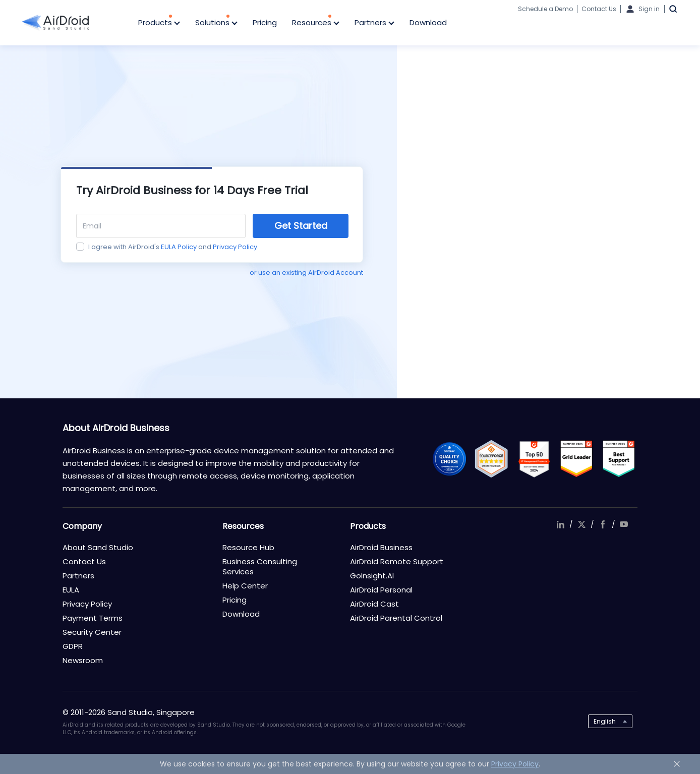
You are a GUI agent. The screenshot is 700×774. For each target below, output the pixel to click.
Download (428, 22)
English (605, 721)
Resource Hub (248, 547)
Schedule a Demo (545, 9)
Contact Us (599, 9)
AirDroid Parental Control (396, 618)
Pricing (265, 22)
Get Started (301, 226)
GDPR (73, 646)
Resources (316, 23)
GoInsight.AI (372, 576)
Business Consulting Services (260, 567)
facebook (603, 524)
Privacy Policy (235, 247)
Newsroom (83, 660)
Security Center (92, 632)
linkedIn (560, 524)
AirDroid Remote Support (397, 561)
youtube (624, 524)
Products (159, 23)
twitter (581, 524)
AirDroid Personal (381, 590)
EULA (71, 590)
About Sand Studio (98, 547)
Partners (374, 23)
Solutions (216, 23)
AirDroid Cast (374, 604)
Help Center (245, 586)
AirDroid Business (381, 547)
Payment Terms (93, 618)
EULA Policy (179, 247)
